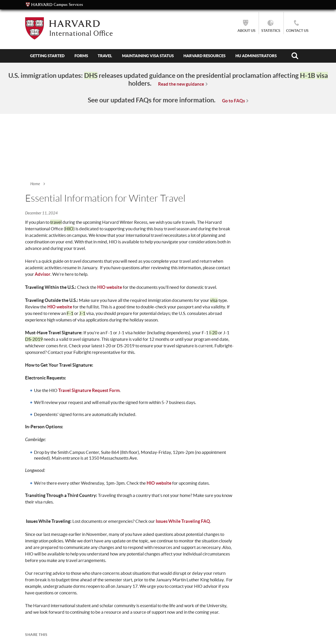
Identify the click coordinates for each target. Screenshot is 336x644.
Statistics (271, 31)
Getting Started (47, 56)
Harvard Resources (204, 56)
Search (295, 56)
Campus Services (54, 5)
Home (35, 184)
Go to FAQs (233, 101)
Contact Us (297, 31)
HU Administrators (256, 56)
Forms (81, 56)
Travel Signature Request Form (89, 390)
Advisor (43, 274)
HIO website (110, 287)
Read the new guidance (181, 84)
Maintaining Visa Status (148, 56)
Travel (105, 56)
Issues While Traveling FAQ (183, 521)
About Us (247, 31)
